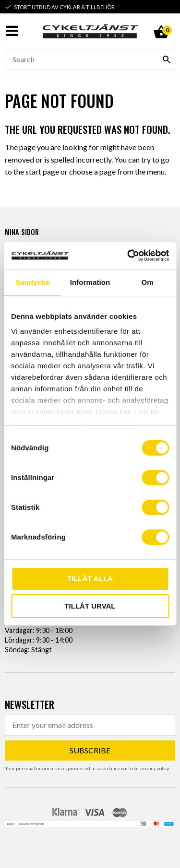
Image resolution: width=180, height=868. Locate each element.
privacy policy (154, 768)
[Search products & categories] (90, 59)
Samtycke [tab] (32, 282)
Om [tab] (148, 282)
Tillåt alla (90, 579)
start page (42, 171)
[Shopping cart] (161, 21)
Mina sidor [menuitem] (22, 232)
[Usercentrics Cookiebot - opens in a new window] (128, 256)
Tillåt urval (90, 606)
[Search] (167, 59)
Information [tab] (90, 282)
